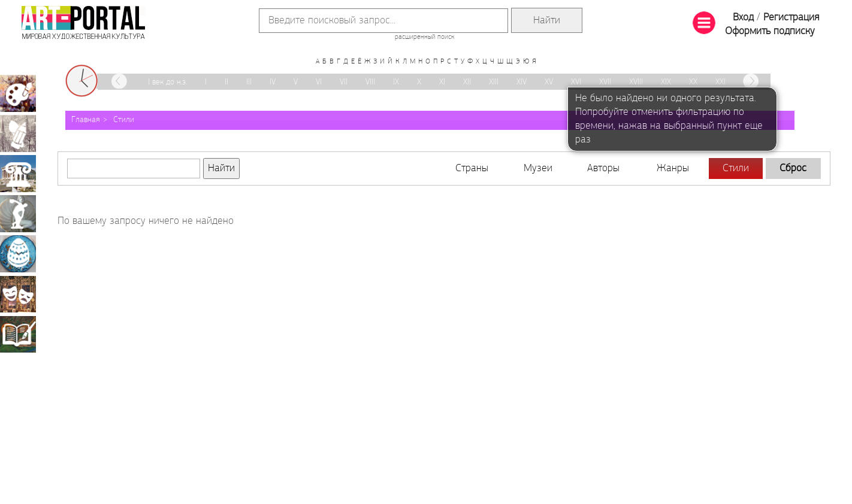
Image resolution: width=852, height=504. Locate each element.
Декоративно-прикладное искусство (18, 254)
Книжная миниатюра (18, 334)
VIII (370, 82)
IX (396, 82)
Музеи (538, 168)
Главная (86, 120)
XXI (720, 82)
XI (442, 82)
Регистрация (791, 18)
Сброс (793, 168)
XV (549, 82)
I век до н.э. (167, 82)
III (249, 82)
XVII (605, 82)
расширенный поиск (425, 37)
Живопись (18, 93)
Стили (124, 120)
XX (693, 82)
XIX (666, 82)
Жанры (673, 168)
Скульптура (18, 214)
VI (319, 82)
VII (344, 82)
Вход (743, 18)
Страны (472, 168)
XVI (576, 82)
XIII (494, 82)
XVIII (636, 82)
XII (467, 82)
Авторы (603, 168)
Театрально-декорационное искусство (18, 294)
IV (273, 82)
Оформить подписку (770, 31)
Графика (18, 133)
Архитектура (18, 174)
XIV (522, 82)
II (226, 82)
